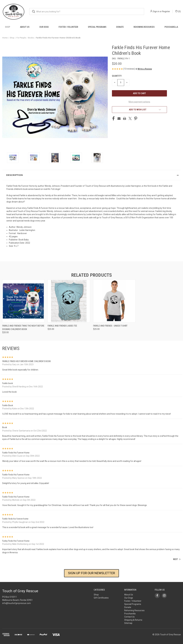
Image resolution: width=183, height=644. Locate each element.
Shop (8, 27)
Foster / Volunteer (68, 27)
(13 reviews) (129, 69)
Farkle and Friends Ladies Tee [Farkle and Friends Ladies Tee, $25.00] (62, 326)
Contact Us (129, 617)
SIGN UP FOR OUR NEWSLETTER (91, 573)
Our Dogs (44, 27)
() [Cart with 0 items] (178, 11)
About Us (25, 27)
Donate (120, 27)
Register (166, 11)
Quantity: (117, 76)
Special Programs (97, 27)
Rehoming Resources (144, 27)
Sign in (156, 11)
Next (177, 559)
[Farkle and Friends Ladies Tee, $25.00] (69, 301)
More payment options (139, 102)
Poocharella (171, 27)
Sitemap (128, 623)
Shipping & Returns (133, 620)
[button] (144, 69)
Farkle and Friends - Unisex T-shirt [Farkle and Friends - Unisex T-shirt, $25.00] (110, 326)
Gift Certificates (101, 598)
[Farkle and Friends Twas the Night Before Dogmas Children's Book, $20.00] (23, 301)
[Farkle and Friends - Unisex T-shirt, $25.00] (114, 301)
